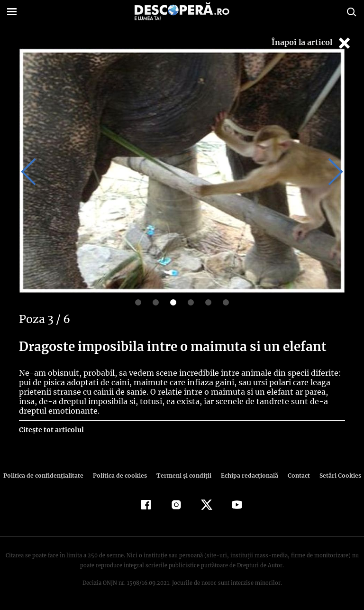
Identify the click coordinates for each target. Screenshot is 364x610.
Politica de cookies (121, 476)
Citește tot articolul (51, 430)
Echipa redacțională (246, 476)
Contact (295, 476)
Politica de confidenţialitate (47, 476)
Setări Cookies (335, 476)
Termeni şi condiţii (182, 476)
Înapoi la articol (312, 43)
